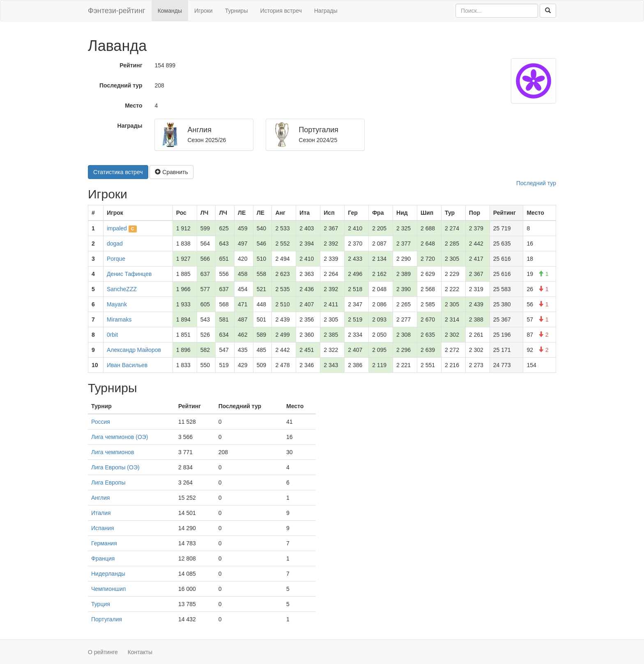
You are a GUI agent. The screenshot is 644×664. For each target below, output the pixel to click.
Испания (103, 528)
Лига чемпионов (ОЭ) (120, 437)
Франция (103, 558)
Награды (326, 11)
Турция (101, 604)
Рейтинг (131, 65)
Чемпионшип (108, 589)
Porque (116, 259)
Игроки (204, 11)
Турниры (237, 11)
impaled (117, 228)
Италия (101, 513)
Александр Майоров (134, 350)
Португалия (107, 619)
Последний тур (121, 85)
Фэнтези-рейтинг (117, 11)
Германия (104, 543)
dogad (115, 244)
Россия (101, 422)
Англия (100, 498)
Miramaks (119, 319)
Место (133, 106)
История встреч (281, 11)
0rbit (112, 335)
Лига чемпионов (113, 452)
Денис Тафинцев (129, 274)
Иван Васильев (127, 365)
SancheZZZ (122, 289)
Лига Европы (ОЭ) (115, 467)
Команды (170, 11)
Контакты (140, 652)
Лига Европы (108, 482)
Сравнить (171, 172)
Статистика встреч (118, 172)
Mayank (117, 304)
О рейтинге (103, 652)
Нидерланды (108, 574)
